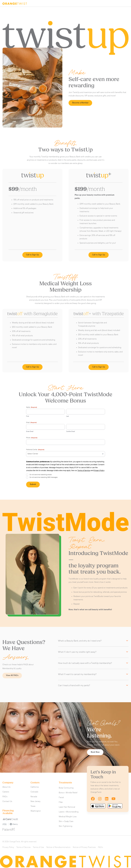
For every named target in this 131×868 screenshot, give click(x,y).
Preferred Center (35, 450)
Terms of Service (84, 471)
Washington (36, 811)
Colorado (34, 792)
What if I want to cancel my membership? (77, 674)
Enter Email (30, 432)
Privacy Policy (99, 471)
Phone (32, 438)
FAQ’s (5, 797)
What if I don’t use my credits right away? (77, 652)
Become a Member (80, 103)
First (28, 416)
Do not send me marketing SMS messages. (44, 477)
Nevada (34, 797)
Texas (33, 806)
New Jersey (35, 801)
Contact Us (7, 801)
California (35, 787)
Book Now (95, 752)
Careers (6, 792)
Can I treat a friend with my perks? (74, 686)
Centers (35, 783)
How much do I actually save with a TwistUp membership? (85, 663)
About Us (6, 787)
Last (68, 416)
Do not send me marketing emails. (41, 475)
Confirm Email (71, 432)
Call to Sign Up (32, 255)
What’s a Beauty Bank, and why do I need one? (80, 641)
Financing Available (8, 812)
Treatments (65, 783)
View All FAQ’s (12, 675)
